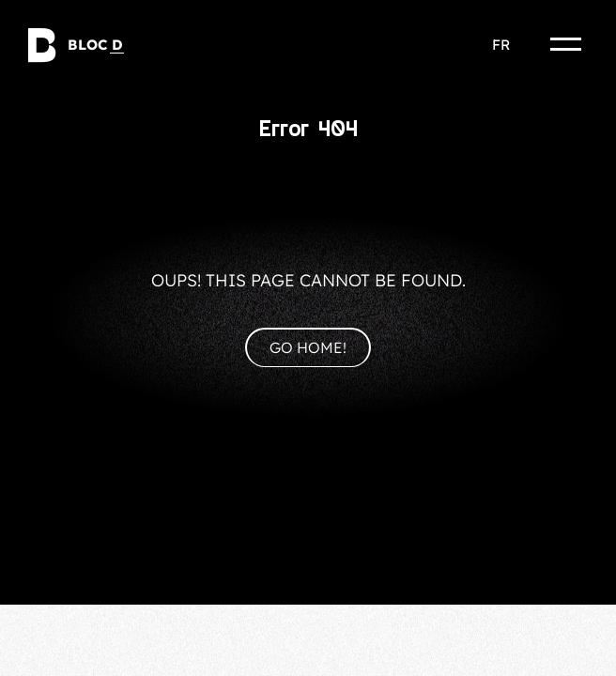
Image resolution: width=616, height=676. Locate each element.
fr (501, 45)
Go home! (308, 347)
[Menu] (566, 44)
